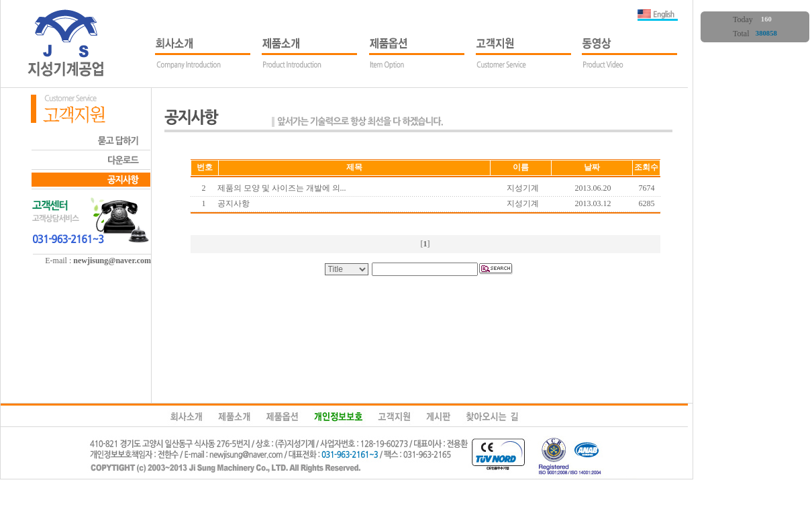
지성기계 (523, 188)
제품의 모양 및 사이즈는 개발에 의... (282, 188)
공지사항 (234, 203)
